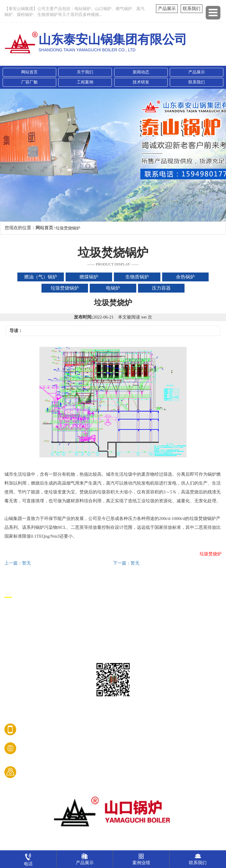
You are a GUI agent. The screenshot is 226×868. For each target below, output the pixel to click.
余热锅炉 (14, 643)
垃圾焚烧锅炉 (19, 654)
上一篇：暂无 (18, 563)
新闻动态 (141, 72)
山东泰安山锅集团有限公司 (113, 837)
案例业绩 (141, 858)
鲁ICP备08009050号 (113, 846)
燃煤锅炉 (14, 620)
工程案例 (85, 82)
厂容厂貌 (29, 82)
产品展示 (167, 9)
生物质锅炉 (16, 632)
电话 (28, 858)
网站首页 (29, 72)
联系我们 (192, 9)
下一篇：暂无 (126, 563)
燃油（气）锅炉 (21, 609)
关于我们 (85, 72)
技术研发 (141, 82)
